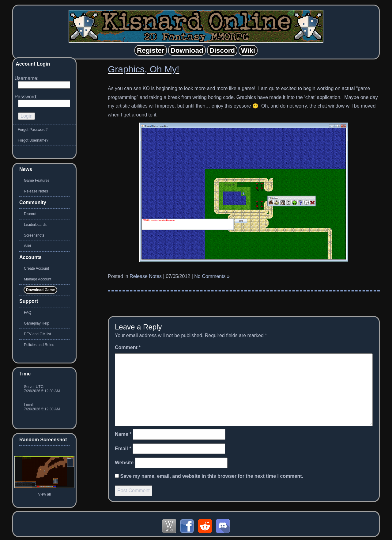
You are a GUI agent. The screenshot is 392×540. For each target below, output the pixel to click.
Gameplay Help (37, 323)
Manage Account (38, 279)
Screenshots (34, 235)
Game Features (37, 181)
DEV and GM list (38, 334)
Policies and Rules (39, 345)
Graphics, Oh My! (143, 69)
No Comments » (212, 276)
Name (123, 434)
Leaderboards (35, 225)
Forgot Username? (33, 140)
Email (123, 449)
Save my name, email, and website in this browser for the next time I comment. (212, 476)
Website (124, 463)
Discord (30, 214)
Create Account (36, 268)
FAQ (28, 313)
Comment (128, 347)
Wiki (27, 246)
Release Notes (146, 276)
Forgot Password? (33, 130)
